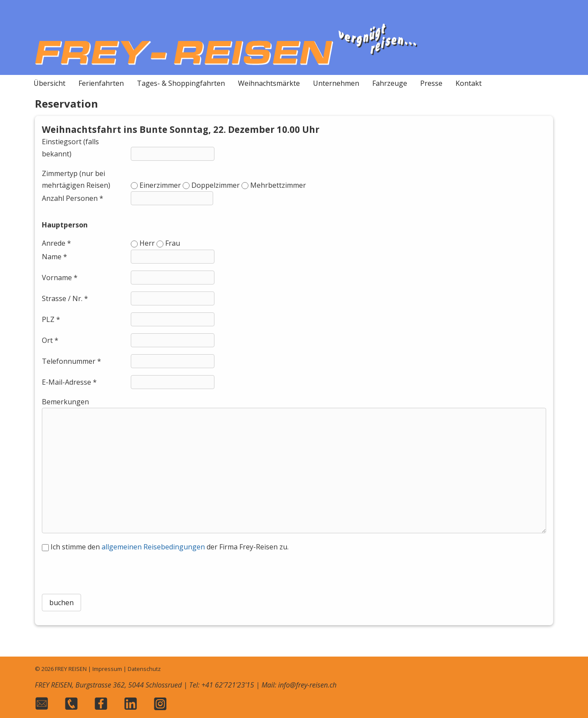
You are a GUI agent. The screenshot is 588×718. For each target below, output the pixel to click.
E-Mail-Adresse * (69, 382)
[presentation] (294, 570)
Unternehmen (336, 83)
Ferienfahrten (101, 83)
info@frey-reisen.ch (307, 685)
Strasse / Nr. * (65, 298)
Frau (173, 243)
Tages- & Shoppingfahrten (181, 83)
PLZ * (51, 319)
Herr (147, 243)
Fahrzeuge (390, 83)
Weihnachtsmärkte (269, 83)
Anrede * (56, 243)
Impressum (107, 669)
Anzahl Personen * (73, 198)
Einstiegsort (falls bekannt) (70, 147)
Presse (431, 83)
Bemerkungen (65, 402)
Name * (54, 257)
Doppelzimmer (216, 185)
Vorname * (60, 278)
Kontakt (469, 83)
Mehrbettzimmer (278, 185)
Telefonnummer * (71, 361)
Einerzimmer (160, 185)
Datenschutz (144, 669)
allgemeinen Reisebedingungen (153, 547)
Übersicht (49, 83)
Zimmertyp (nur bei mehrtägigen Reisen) (76, 179)
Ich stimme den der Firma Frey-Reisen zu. (170, 547)
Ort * (50, 340)
